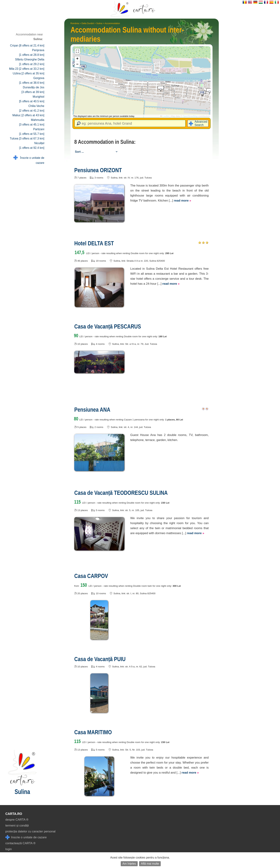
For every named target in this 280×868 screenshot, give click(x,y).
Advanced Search (201, 123)
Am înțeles (129, 864)
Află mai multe (150, 864)
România (75, 23)
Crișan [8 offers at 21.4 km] (27, 46)
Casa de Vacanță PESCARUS (108, 326)
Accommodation (112, 23)
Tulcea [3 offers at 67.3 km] (27, 138)
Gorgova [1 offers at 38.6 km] (32, 80)
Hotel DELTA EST (94, 243)
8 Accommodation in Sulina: (105, 142)
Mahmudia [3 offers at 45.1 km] (32, 122)
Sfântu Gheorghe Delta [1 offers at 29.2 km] (30, 62)
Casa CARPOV (91, 576)
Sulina (99, 23)
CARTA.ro (14, 814)
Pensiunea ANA (92, 410)
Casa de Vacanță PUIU (100, 659)
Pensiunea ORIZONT (98, 170)
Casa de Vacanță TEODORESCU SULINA (121, 493)
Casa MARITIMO (93, 732)
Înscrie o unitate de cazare (29, 160)
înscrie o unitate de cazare (26, 837)
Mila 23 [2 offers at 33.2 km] (27, 69)
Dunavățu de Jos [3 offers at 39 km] (33, 90)
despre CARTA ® (17, 820)
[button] (209, 91)
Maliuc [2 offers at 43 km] (28, 115)
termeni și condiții (17, 826)
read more (182, 201)
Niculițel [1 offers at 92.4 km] (32, 145)
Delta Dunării (88, 23)
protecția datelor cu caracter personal (30, 831)
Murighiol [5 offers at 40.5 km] (32, 99)
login (9, 849)
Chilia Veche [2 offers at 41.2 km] (32, 108)
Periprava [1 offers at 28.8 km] (32, 52)
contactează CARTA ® (20, 843)
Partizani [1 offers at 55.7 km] (32, 132)
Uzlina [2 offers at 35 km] (28, 73)
